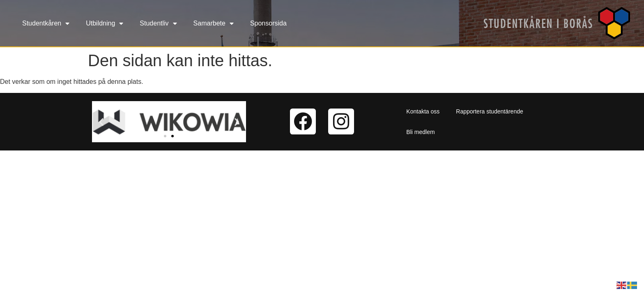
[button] (101, 121)
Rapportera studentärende (489, 111)
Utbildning (105, 23)
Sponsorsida (268, 23)
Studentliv (158, 23)
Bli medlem (420, 132)
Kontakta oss (423, 111)
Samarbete (214, 23)
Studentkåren (46, 23)
